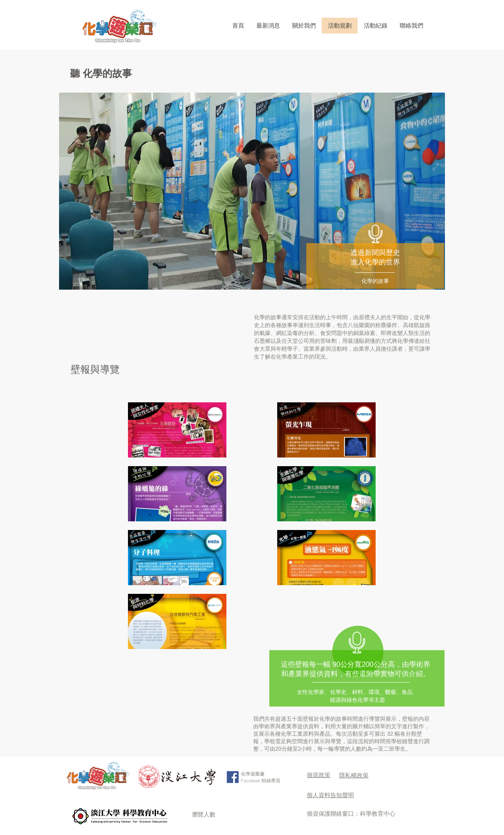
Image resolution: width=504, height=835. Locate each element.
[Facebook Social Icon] (233, 777)
